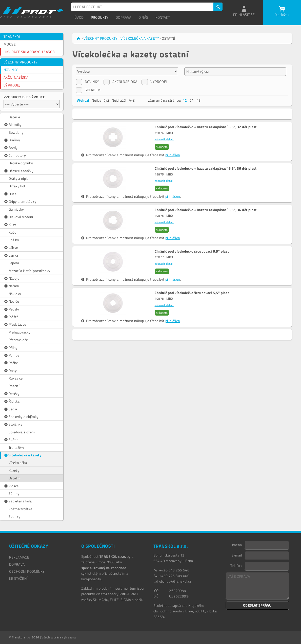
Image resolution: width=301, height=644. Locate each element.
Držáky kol (17, 186)
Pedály (11, 309)
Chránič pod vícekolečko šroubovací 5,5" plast (192, 293)
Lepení (14, 263)
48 (199, 100)
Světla (11, 440)
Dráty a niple (19, 178)
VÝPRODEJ (12, 85)
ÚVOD (79, 17)
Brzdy (11, 148)
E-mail (237, 555)
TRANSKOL (12, 37)
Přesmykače (18, 340)
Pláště (11, 317)
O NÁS (143, 17)
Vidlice (11, 486)
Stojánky (13, 424)
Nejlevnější (100, 100)
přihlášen (173, 155)
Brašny (12, 140)
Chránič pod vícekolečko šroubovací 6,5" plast (192, 251)
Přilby (11, 348)
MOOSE (10, 44)
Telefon (236, 565)
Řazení (14, 386)
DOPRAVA (124, 17)
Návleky (15, 294)
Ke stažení (18, 578)
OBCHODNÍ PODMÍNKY (27, 571)
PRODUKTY (100, 17)
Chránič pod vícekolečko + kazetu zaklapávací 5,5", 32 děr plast (206, 127)
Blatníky (13, 125)
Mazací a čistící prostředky (29, 271)
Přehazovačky (20, 332)
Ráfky (11, 363)
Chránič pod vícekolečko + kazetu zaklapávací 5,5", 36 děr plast (206, 210)
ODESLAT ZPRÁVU (257, 605)
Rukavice (16, 378)
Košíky (14, 240)
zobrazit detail (164, 139)
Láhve (11, 248)
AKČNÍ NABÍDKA (16, 77)
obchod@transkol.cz (175, 581)
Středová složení (22, 432)
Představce (15, 324)
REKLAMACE (19, 557)
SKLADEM (88, 90)
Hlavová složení (18, 217)
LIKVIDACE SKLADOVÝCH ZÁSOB (29, 52)
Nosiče (11, 301)
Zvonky (14, 516)
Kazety (14, 470)
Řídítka (12, 401)
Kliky (10, 225)
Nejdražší (119, 100)
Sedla (10, 409)
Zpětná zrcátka (21, 509)
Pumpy (12, 355)
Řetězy (12, 394)
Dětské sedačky (18, 171)
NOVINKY (11, 70)
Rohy (10, 371)
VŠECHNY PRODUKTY (21, 62)
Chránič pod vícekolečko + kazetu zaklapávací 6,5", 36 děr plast (206, 168)
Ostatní (15, 478)
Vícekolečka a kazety (23, 455)
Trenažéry (16, 447)
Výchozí (83, 100)
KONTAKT (163, 17)
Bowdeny (16, 132)
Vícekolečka (18, 463)
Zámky (14, 493)
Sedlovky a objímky (21, 417)
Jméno (237, 545)
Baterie (14, 117)
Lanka (11, 255)
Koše (13, 232)
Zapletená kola (18, 501)
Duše (10, 194)
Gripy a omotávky (20, 202)
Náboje (11, 278)
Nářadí (11, 286)
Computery (15, 156)
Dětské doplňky (21, 163)
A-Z (132, 100)
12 (185, 100)
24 (192, 100)
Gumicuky (16, 209)
